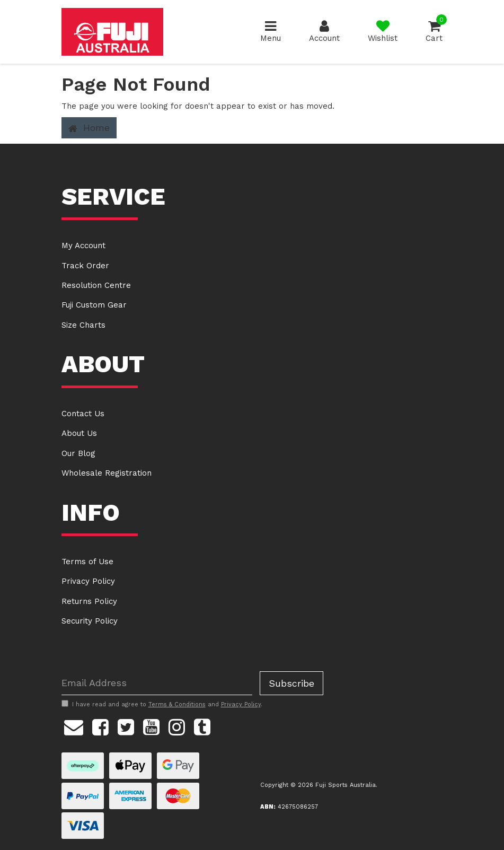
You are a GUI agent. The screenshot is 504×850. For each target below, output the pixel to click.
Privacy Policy (88, 581)
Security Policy (90, 621)
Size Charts (83, 325)
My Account (83, 246)
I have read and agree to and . (162, 704)
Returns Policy (89, 601)
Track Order (85, 266)
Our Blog (78, 453)
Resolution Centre (96, 285)
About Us (79, 433)
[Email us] (74, 726)
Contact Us (83, 414)
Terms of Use (87, 562)
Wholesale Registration (107, 473)
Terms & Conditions (177, 704)
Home (89, 128)
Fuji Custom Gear (94, 305)
